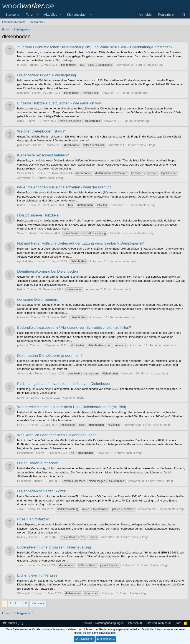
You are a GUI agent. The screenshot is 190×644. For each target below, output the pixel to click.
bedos (21, 205)
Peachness (24, 481)
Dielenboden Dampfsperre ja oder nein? (50, 356)
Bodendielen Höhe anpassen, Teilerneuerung (54, 547)
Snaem (22, 233)
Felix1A (22, 425)
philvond (22, 345)
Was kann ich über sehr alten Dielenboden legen (57, 435)
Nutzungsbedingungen (109, 623)
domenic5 (23, 93)
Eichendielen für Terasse (37, 575)
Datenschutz (135, 623)
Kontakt (87, 623)
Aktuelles (50, 14)
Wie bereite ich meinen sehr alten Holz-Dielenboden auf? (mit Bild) (72, 407)
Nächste (37, 603)
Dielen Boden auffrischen (38, 463)
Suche (80, 398)
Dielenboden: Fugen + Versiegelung (47, 75)
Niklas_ (22, 537)
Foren (30, 14)
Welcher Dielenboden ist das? (42, 131)
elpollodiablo (25, 261)
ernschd (22, 65)
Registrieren (37, 22)
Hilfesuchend (25, 453)
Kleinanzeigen (77, 14)
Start (178, 623)
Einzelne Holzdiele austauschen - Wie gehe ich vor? (60, 103)
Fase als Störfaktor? (34, 519)
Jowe (20, 509)
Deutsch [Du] (13, 623)
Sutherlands (25, 373)
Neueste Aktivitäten (14, 22)
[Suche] (184, 14)
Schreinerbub (26, 173)
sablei (21, 121)
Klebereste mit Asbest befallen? (43, 155)
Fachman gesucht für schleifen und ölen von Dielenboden (64, 384)
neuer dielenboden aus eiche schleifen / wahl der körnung (64, 187)
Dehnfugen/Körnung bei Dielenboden (48, 271)
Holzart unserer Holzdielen (39, 215)
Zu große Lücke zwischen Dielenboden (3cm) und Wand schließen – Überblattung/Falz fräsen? (95, 47)
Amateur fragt (154, 65)
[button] (38, 14)
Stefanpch (24, 593)
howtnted (23, 317)
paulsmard (24, 145)
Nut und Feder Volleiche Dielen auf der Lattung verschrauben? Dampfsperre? (80, 243)
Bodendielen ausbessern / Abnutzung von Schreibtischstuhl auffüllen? (74, 328)
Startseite (12, 14)
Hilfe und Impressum (158, 623)
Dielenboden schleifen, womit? (42, 491)
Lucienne (23, 398)
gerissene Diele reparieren (39, 299)
